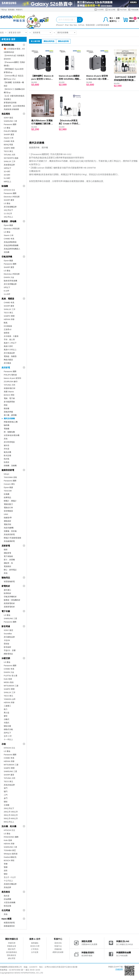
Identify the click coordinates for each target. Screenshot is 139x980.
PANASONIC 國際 (11, 837)
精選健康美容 (9, 926)
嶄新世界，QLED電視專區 (14, 106)
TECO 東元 (8, 151)
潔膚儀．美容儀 (10, 531)
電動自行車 (8, 508)
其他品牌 (7, 887)
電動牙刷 (7, 524)
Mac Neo (73, 25)
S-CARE (99, 10)
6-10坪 (7, 291)
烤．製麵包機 (9, 432)
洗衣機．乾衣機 (9, 826)
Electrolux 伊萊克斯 (12, 197)
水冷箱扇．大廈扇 (11, 336)
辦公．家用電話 (10, 570)
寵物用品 (6, 578)
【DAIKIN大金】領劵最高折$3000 (14, 57)
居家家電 (6, 546)
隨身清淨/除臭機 (10, 281)
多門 (6, 798)
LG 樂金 (7, 128)
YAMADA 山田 (10, 699)
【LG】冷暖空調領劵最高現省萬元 (14, 98)
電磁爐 (7, 429)
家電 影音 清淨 (15, 33)
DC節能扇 (8, 326)
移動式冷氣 (8, 729)
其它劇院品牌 (9, 637)
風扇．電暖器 (8, 299)
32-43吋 (7, 171)
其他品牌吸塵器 (10, 242)
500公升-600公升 (11, 818)
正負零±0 (7, 329)
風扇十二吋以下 (10, 343)
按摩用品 (7, 497)
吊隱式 (7, 723)
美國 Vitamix (9, 392)
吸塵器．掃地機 (9, 221)
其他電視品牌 (9, 165)
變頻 (6, 802)
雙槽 (6, 867)
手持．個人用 (9, 340)
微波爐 (7, 408)
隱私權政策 (12, 955)
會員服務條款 (12, 952)
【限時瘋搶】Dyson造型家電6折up (14, 71)
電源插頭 (7, 566)
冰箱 (4, 744)
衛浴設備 (7, 906)
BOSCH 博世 (9, 395)
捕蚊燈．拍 (8, 563)
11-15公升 (8, 213)
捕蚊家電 (7, 553)
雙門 (6, 792)
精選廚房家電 (9, 923)
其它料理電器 (9, 442)
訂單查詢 (35, 949)
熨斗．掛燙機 (9, 560)
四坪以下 (7, 733)
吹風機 (7, 494)
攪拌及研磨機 (63, 33)
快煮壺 (7, 462)
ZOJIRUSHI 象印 (11, 382)
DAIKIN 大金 (9, 277)
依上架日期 (35, 41)
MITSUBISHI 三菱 (11, 686)
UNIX (6, 514)
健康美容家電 (8, 470)
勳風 (6, 323)
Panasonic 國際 (10, 124)
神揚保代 (19, 10)
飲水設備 (7, 455)
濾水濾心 (7, 590)
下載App (4, 10)
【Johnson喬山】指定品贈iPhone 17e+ (14, 77)
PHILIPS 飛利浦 (10, 131)
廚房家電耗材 (9, 603)
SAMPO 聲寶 (9, 148)
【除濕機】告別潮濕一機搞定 (14, 84)
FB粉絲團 (133, 10)
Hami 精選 (7, 919)
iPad (67, 25)
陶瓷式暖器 (8, 360)
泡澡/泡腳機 (9, 528)
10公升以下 (8, 210)
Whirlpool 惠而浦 (11, 854)
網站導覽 (12, 958)
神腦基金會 (12, 946)
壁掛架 (7, 644)
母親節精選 (90, 25)
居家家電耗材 (9, 607)
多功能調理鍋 (9, 402)
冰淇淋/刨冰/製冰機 (12, 435)
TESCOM (8, 491)
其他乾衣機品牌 (10, 884)
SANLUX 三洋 (10, 161)
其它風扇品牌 (9, 353)
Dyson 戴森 (8, 225)
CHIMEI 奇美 (9, 141)
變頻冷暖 (7, 726)
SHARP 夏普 (9, 135)
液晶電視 (6, 114)
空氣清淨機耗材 (10, 597)
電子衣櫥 (6, 611)
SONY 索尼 (8, 118)
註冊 (118, 18)
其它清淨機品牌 (10, 284)
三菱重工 (7, 706)
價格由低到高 (63, 41)
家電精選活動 (8, 45)
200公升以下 (9, 808)
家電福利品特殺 (10, 103)
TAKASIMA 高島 (10, 477)
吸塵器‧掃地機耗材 (12, 600)
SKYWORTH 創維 (11, 158)
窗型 (6, 716)
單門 (6, 788)
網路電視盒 (8, 654)
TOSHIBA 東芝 (10, 850)
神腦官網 (12, 943)
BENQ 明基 (8, 145)
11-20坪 (7, 294)
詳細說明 (119, 969)
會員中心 (114, 21)
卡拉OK (7, 640)
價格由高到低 (49, 41)
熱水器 (7, 896)
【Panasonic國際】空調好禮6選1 (14, 64)
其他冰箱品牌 (9, 785)
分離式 (7, 719)
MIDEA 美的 (9, 682)
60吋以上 (7, 182)
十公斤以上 (8, 881)
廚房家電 (37, 33)
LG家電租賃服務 (102, 25)
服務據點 (11, 10)
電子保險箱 (8, 556)
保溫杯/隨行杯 (10, 388)
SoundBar (8, 634)
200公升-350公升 (11, 812)
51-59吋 (7, 178)
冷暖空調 (6, 658)
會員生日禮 (35, 946)
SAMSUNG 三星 (10, 121)
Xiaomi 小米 (9, 138)
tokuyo (6, 474)
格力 (6, 709)
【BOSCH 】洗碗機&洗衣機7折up (14, 91)
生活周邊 (6, 910)
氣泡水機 (7, 452)
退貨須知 (58, 943)
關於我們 (12, 949)
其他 (6, 439)
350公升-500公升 (11, 815)
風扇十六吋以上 (10, 350)
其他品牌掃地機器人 (12, 249)
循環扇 (7, 333)
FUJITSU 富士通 (11, 676)
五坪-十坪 (8, 736)
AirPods (81, 25)
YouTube (122, 10)
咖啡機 (7, 425)
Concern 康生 (9, 484)
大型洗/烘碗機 (10, 902)
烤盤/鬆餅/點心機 (11, 422)
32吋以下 (7, 168)
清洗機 (7, 252)
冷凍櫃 (7, 805)
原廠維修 (58, 949)
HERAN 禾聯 (9, 319)
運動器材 (7, 521)
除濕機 (5, 186)
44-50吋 (7, 175)
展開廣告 (133, 2)
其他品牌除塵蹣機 (11, 245)
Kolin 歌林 (8, 679)
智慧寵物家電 (9, 582)
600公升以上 (9, 822)
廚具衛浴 (6, 892)
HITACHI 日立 (9, 190)
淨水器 (7, 449)
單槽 (6, 864)
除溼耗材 (7, 593)
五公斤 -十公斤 (10, 877)
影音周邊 (6, 626)
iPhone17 (60, 25)
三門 (6, 795)
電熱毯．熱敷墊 (10, 356)
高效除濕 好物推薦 (11, 109)
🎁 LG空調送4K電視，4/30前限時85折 (14, 50)
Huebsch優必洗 (10, 857)
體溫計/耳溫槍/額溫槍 (12, 538)
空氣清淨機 (7, 257)
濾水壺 (7, 445)
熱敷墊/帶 (8, 518)
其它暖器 (7, 363)
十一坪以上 (8, 739)
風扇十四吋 (8, 346)
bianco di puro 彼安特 (12, 378)
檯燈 (6, 550)
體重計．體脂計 (10, 501)
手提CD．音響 (10, 650)
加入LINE (110, 10)
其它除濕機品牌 (10, 207)
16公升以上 (8, 217)
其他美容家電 (9, 534)
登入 (111, 18)
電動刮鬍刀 (8, 504)
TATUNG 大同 (9, 155)
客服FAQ (58, 946)
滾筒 (6, 871)
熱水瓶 (7, 459)
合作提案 (35, 952)
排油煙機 (7, 899)
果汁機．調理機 (10, 415)
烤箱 (6, 405)
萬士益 (7, 713)
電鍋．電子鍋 (9, 398)
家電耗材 (6, 586)
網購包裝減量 (58, 952)
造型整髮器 (8, 511)
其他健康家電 (9, 541)
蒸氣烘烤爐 (8, 412)
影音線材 (7, 647)
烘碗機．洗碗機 (10, 466)
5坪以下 (7, 287)
